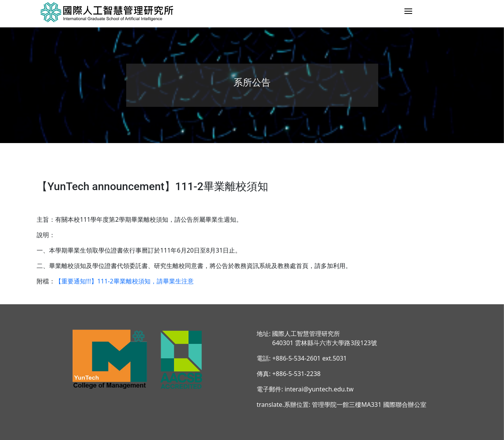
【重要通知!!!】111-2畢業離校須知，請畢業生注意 (124, 281)
